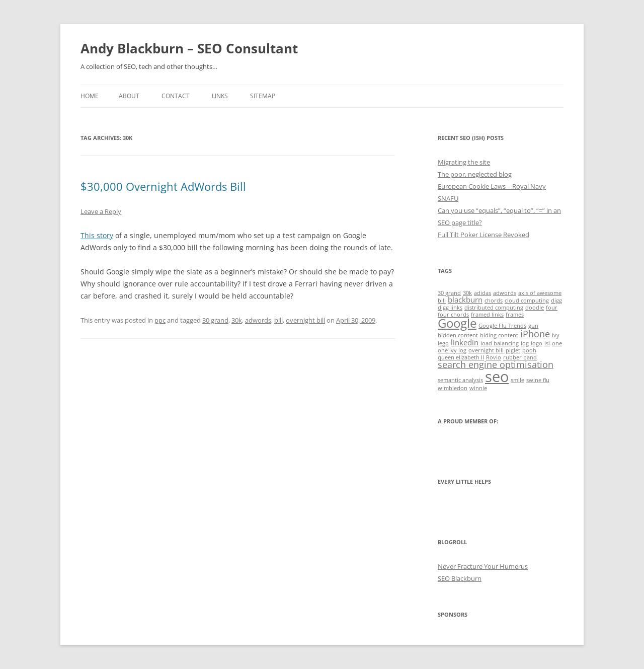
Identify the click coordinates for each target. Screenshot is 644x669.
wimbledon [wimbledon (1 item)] (453, 388)
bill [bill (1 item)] (442, 301)
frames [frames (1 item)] (515, 315)
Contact (176, 96)
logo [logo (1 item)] (537, 343)
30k (237, 320)
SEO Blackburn (460, 578)
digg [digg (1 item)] (556, 301)
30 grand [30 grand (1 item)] (449, 293)
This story (97, 235)
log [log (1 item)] (525, 343)
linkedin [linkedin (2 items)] (465, 342)
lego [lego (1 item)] (443, 343)
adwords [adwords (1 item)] (505, 293)
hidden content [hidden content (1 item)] (458, 335)
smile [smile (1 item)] (517, 380)
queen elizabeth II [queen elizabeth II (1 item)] (461, 357)
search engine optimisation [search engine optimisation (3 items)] (496, 364)
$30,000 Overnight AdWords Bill (163, 186)
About (129, 96)
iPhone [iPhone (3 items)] (535, 334)
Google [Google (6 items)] (457, 323)
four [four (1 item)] (552, 308)
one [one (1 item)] (557, 343)
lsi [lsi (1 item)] (547, 343)
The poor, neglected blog (475, 174)
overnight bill (305, 320)
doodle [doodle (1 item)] (535, 308)
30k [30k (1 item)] (467, 293)
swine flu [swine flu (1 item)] (538, 380)
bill (278, 320)
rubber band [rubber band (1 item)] (520, 357)
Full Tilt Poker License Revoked (484, 235)
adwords (258, 320)
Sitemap (263, 96)
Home (90, 96)
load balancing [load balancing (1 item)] (500, 343)
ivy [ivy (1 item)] (556, 335)
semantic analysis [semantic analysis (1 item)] (460, 380)
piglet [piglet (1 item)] (513, 350)
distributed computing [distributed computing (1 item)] (494, 308)
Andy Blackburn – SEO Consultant (189, 48)
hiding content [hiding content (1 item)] (499, 335)
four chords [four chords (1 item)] (453, 315)
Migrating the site (464, 162)
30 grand (215, 320)
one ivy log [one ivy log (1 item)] (452, 350)
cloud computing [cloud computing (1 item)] (527, 301)
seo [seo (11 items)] (497, 377)
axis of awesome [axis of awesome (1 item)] (540, 293)
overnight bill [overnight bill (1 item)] (486, 350)
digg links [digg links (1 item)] (450, 308)
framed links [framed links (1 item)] (487, 315)
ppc (160, 320)
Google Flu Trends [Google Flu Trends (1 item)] (502, 326)
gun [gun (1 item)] (533, 326)
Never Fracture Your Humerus (483, 566)
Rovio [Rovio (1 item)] (494, 357)
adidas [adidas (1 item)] (482, 293)
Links (220, 96)
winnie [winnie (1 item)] (478, 388)
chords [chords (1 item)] (494, 301)
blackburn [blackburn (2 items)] (465, 300)
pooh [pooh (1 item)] (529, 350)
